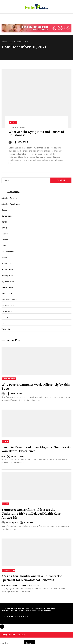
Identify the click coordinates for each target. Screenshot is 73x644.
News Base (31, 611)
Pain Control (7, 293)
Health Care (7, 263)
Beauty (5, 210)
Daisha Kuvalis (15, 394)
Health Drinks (7, 269)
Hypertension (8, 281)
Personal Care (8, 305)
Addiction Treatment (11, 204)
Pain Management (9, 299)
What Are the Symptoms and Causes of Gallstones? (36, 134)
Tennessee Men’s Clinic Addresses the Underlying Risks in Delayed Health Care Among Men (31, 514)
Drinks (4, 228)
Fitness (5, 240)
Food (4, 246)
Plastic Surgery (8, 311)
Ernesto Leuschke (29, 585)
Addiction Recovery (10, 198)
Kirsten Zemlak (15, 456)
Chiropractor (7, 216)
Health (4, 258)
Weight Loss (7, 329)
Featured (6, 234)
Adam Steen (21, 142)
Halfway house (8, 252)
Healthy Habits (8, 275)
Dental (4, 222)
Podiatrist (6, 317)
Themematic (45, 611)
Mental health (7, 287)
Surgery (13, 123)
